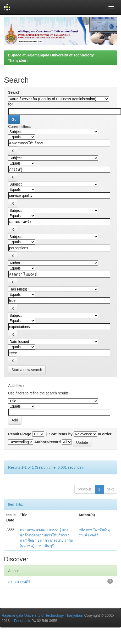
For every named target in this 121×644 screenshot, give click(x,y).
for (11, 104)
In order (105, 434)
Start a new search (27, 370)
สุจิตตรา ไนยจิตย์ (92, 530)
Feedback (22, 621)
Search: (15, 92)
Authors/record (48, 442)
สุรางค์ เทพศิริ (19, 582)
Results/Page (20, 434)
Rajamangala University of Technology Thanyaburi (42, 615)
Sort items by (61, 434)
